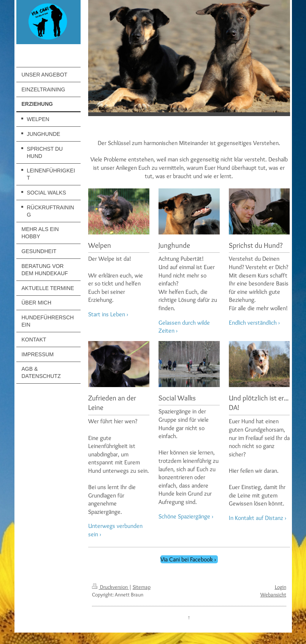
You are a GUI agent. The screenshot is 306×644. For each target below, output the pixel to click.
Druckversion (110, 587)
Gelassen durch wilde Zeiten (184, 327)
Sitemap (142, 587)
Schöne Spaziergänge (184, 516)
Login (281, 587)
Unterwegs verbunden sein (115, 530)
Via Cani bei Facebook (187, 559)
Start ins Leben (107, 314)
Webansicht (273, 595)
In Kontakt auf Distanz (256, 518)
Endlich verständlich (253, 323)
